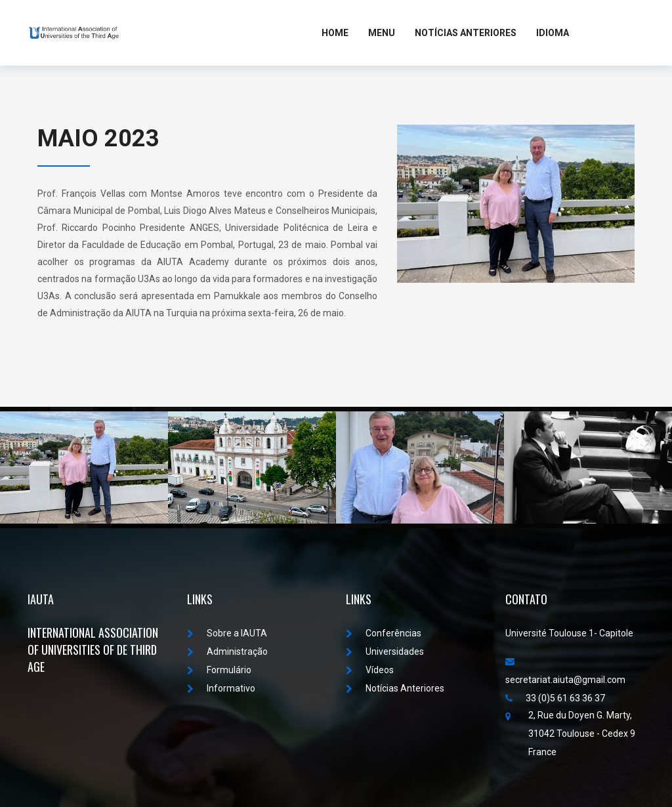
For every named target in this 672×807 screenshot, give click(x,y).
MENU (382, 33)
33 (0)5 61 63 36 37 (555, 698)
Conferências (384, 633)
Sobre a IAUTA (227, 633)
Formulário (219, 670)
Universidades (385, 652)
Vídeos (370, 670)
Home (335, 33)
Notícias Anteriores (466, 33)
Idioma (553, 33)
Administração (227, 652)
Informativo (221, 688)
